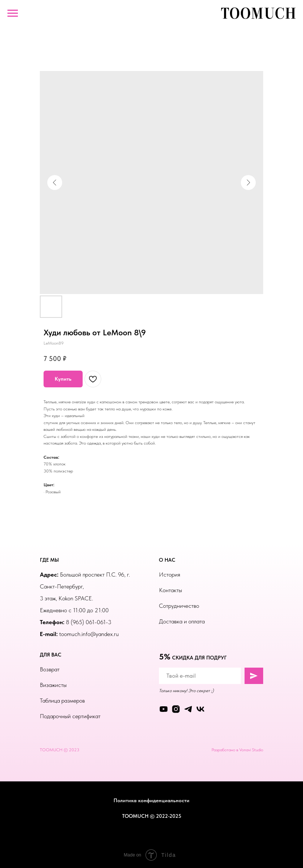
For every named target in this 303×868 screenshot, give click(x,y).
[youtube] (164, 709)
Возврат (50, 669)
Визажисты (53, 685)
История (170, 575)
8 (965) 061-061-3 (89, 622)
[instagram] (176, 709)
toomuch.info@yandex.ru (89, 634)
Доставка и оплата (182, 621)
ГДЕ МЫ (49, 560)
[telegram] (188, 709)
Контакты (170, 590)
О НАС (167, 560)
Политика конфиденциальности (151, 800)
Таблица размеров (62, 701)
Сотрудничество (179, 606)
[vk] (200, 709)
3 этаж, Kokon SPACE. (66, 598)
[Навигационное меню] (13, 13)
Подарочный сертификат (70, 716)
